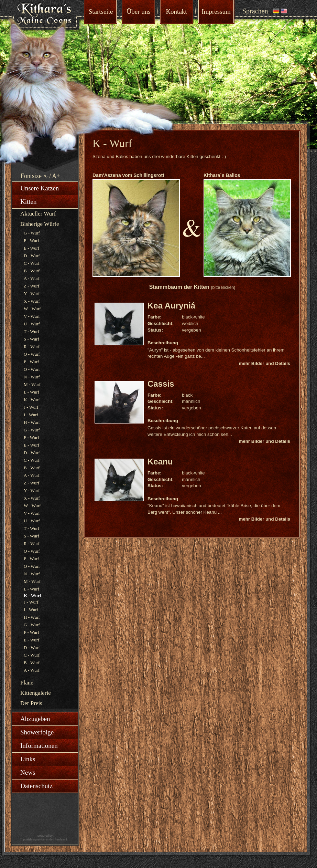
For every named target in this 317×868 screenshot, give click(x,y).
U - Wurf (32, 324)
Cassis (161, 384)
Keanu (160, 462)
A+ (56, 176)
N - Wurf (32, 377)
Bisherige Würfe (40, 224)
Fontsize (31, 176)
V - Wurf (32, 316)
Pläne (27, 683)
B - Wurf (32, 271)
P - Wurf (31, 362)
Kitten (29, 202)
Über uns (138, 12)
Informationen (39, 746)
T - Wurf (31, 331)
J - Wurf (31, 407)
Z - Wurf (31, 286)
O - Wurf (32, 369)
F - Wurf (31, 240)
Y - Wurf (32, 294)
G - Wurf (32, 233)
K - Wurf (32, 400)
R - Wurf (32, 347)
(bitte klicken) (223, 287)
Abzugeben (35, 719)
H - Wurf (32, 422)
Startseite (101, 12)
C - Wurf (32, 263)
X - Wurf (32, 301)
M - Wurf (32, 384)
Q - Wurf (32, 354)
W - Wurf (32, 309)
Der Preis (31, 703)
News (28, 772)
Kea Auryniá (171, 306)
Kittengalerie (36, 693)
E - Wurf (31, 248)
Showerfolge (37, 732)
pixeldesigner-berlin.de (38, 839)
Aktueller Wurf (38, 214)
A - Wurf (32, 278)
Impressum (216, 12)
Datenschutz (36, 786)
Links (28, 759)
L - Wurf (31, 392)
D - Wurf (32, 256)
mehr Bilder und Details (264, 363)
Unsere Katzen (40, 188)
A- (46, 176)
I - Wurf (31, 415)
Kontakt (176, 12)
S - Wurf (31, 339)
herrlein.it (61, 839)
